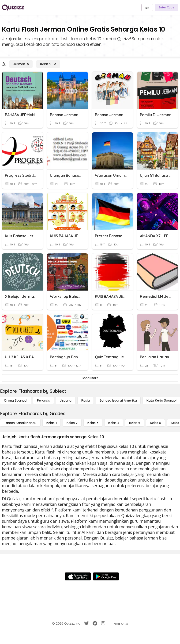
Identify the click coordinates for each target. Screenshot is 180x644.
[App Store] (78, 576)
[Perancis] (43, 400)
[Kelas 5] (135, 423)
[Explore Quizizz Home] (13, 7)
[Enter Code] (167, 7)
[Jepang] (66, 400)
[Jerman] (21, 64)
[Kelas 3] (93, 423)
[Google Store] (106, 576)
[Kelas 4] (114, 423)
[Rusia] (85, 400)
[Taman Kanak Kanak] (20, 423)
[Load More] (90, 378)
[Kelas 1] (52, 423)
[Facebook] (95, 623)
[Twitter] (86, 623)
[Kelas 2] (72, 423)
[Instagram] (103, 623)
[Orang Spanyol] (16, 400)
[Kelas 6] (156, 423)
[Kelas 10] (48, 64)
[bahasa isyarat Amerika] (118, 400)
